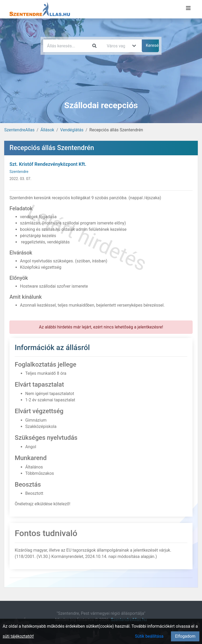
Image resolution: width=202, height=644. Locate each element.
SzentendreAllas (19, 130)
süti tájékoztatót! (18, 636)
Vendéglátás (72, 130)
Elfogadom (185, 636)
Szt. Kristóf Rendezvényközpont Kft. (48, 164)
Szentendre (19, 172)
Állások (47, 130)
